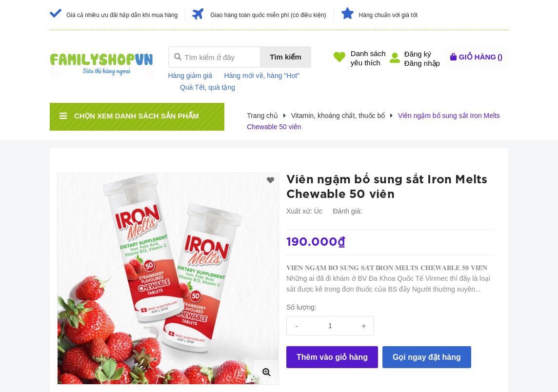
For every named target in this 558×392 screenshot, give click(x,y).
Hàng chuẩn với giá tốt (388, 15)
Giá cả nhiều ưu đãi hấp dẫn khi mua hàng (122, 15)
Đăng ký (418, 54)
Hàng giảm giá (190, 76)
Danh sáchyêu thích (368, 58)
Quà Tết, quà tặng (208, 87)
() (481, 57)
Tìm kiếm (286, 57)
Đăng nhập (422, 63)
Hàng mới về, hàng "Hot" (262, 76)
